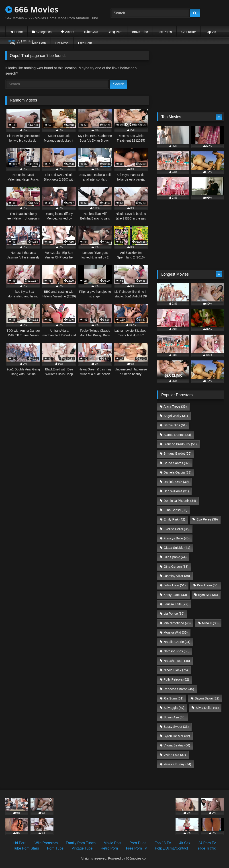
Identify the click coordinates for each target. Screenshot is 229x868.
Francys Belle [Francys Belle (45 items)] (177, 538)
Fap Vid (211, 32)
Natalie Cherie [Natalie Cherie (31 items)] (177, 642)
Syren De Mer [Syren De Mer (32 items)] (177, 736)
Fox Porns (165, 32)
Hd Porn (20, 843)
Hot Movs (62, 43)
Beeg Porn (115, 32)
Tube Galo (91, 32)
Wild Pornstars (46, 843)
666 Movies (32, 9)
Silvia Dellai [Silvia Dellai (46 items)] (207, 708)
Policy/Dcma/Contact (171, 848)
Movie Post (112, 843)
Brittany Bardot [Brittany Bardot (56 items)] (177, 453)
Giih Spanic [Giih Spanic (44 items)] (175, 557)
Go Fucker (189, 32)
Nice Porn (39, 43)
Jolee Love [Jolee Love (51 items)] (175, 585)
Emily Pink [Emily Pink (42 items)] (174, 519)
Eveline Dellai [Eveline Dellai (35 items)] (177, 529)
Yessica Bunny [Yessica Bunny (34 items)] (177, 764)
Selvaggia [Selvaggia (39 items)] (174, 708)
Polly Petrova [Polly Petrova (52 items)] (176, 679)
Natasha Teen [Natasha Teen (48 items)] (177, 661)
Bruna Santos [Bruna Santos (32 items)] (177, 463)
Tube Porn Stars (26, 848)
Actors (70, 32)
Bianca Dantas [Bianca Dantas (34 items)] (177, 435)
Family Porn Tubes (81, 843)
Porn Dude (138, 843)
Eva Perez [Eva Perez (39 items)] (207, 519)
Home (19, 32)
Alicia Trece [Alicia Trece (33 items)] (175, 407)
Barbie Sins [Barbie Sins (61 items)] (175, 425)
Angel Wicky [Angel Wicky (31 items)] (176, 416)
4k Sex (185, 843)
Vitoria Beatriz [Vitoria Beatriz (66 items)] (177, 745)
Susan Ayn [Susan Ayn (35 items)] (174, 717)
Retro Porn (109, 848)
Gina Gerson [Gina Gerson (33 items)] (176, 567)
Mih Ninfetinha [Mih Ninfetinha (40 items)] (177, 623)
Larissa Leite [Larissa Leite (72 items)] (176, 604)
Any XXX (16, 43)
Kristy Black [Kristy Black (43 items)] (175, 595)
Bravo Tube (140, 32)
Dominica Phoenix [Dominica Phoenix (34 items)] (180, 501)
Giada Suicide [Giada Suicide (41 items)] (177, 548)
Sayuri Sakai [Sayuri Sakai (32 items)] (207, 698)
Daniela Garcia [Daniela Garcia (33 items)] (177, 472)
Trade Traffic (206, 848)
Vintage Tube (82, 848)
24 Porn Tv (207, 843)
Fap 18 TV (163, 843)
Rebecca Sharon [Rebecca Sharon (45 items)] (179, 689)
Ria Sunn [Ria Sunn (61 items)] (173, 698)
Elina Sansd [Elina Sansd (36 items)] (175, 510)
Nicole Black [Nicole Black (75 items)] (176, 670)
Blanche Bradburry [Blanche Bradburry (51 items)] (180, 444)
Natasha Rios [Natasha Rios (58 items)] (176, 651)
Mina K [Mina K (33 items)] (210, 623)
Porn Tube (55, 848)
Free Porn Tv (136, 848)
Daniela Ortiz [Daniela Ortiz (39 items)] (176, 482)
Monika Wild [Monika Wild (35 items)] (176, 632)
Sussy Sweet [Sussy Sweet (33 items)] (176, 727)
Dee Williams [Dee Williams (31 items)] (176, 491)
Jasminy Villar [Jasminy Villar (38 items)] (177, 576)
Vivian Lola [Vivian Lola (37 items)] (175, 755)
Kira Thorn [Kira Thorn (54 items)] (208, 585)
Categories (44, 32)
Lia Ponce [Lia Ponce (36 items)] (174, 614)
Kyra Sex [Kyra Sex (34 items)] (208, 595)
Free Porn (85, 43)
